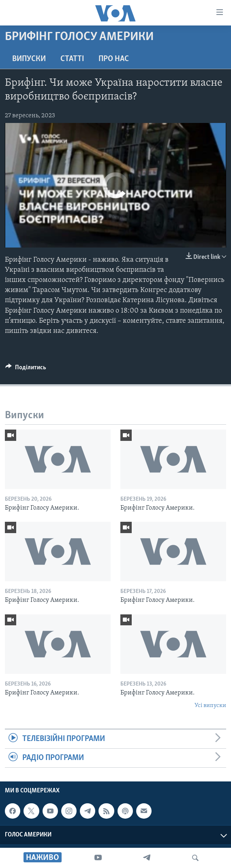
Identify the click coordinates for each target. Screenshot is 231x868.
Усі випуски (210, 706)
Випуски (29, 59)
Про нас (114, 59)
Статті (72, 59)
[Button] (26, 369)
